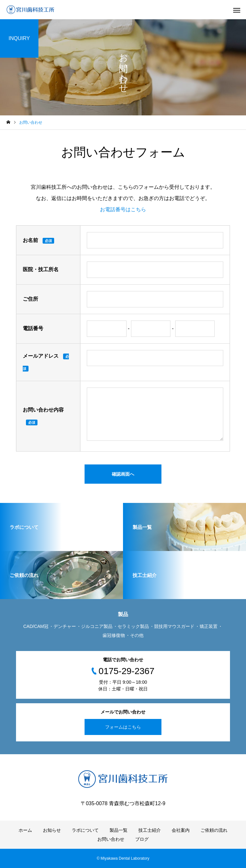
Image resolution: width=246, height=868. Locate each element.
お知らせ (52, 830)
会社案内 (181, 830)
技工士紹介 (150, 830)
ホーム (25, 830)
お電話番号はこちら (123, 209)
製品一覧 (119, 830)
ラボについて (85, 830)
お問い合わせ (111, 839)
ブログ (142, 839)
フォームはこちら (123, 727)
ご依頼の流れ (214, 830)
